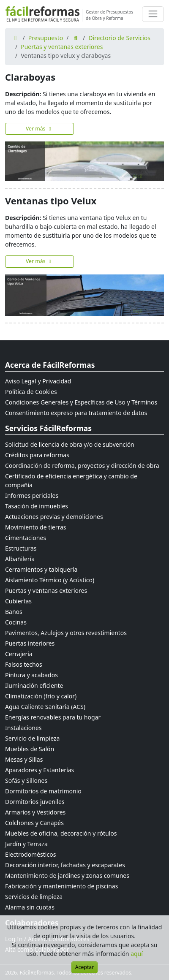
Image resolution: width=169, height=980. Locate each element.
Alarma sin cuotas (30, 907)
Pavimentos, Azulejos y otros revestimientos (66, 633)
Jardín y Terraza (26, 844)
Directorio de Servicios (119, 38)
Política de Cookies (31, 392)
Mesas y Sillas (24, 759)
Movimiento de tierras (36, 527)
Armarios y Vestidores (35, 812)
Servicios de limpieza (34, 897)
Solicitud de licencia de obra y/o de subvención (70, 444)
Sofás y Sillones (26, 780)
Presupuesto (46, 38)
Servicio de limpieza (32, 738)
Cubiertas (18, 601)
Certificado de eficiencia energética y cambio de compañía (71, 480)
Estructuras (21, 548)
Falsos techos (24, 664)
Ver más (40, 129)
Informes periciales (32, 495)
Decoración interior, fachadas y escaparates (65, 865)
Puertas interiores (30, 643)
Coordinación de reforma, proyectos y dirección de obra (82, 466)
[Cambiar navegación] (153, 14)
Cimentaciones (26, 538)
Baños (14, 612)
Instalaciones (23, 728)
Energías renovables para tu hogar (53, 717)
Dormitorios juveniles (35, 802)
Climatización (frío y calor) (41, 696)
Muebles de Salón (30, 749)
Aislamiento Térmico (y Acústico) (50, 580)
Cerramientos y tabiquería (41, 569)
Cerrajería (19, 654)
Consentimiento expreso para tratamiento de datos (76, 413)
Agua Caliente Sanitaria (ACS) (45, 707)
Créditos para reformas (37, 455)
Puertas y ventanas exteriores (62, 47)
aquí (137, 954)
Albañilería (20, 559)
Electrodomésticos (30, 854)
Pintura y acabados (31, 675)
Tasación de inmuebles (37, 506)
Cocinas (16, 622)
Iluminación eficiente (34, 685)
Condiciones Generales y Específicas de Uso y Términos (81, 402)
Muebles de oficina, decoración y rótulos (61, 833)
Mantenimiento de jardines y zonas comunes (67, 875)
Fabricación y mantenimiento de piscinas (61, 886)
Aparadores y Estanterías (40, 770)
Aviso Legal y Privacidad (38, 381)
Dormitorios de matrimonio (43, 791)
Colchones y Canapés (34, 823)
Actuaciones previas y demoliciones (54, 517)
